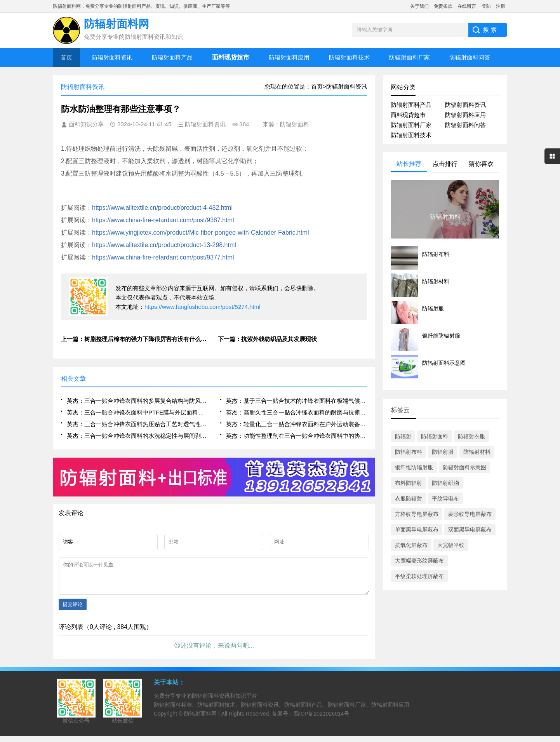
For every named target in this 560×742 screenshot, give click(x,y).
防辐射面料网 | (203, 719)
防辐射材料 (477, 452)
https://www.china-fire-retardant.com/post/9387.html (163, 220)
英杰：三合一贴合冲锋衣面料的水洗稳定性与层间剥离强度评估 (137, 436)
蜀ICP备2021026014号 (321, 719)
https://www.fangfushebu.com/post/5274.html (203, 307)
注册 (501, 6)
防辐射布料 (409, 452)
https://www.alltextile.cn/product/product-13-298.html (164, 245)
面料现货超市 (408, 115)
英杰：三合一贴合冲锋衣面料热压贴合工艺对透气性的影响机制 (137, 424)
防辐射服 (443, 452)
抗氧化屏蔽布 (411, 545)
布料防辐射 (409, 483)
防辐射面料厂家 (410, 57)
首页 (66, 57)
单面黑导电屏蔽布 (417, 530)
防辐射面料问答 (470, 57)
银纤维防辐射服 (414, 467)
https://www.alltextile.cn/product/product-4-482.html (162, 208)
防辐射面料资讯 (112, 57)
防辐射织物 (445, 483)
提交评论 (73, 610)
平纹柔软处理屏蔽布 (419, 576)
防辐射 (403, 436)
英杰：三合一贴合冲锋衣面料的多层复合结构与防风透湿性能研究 (137, 401)
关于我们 (419, 6)
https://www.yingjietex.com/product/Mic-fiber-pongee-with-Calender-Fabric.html (200, 233)
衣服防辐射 (409, 498)
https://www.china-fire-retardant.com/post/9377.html (163, 257)
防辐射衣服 (471, 436)
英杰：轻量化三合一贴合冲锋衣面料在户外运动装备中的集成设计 (297, 424)
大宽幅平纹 (451, 545)
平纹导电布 (445, 498)
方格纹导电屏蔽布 (417, 514)
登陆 (486, 6)
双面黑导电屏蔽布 (470, 530)
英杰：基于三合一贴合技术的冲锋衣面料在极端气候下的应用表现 (297, 401)
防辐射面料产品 (172, 57)
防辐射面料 (435, 436)
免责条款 (443, 6)
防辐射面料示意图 (464, 467)
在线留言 (467, 6)
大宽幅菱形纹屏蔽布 (419, 561)
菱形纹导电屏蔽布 (470, 514)
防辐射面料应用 (289, 57)
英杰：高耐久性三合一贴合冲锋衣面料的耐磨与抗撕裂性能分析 (297, 412)
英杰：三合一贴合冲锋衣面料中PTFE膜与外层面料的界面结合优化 (137, 412)
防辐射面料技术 (349, 57)
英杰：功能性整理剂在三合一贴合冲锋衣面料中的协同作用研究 (297, 436)
